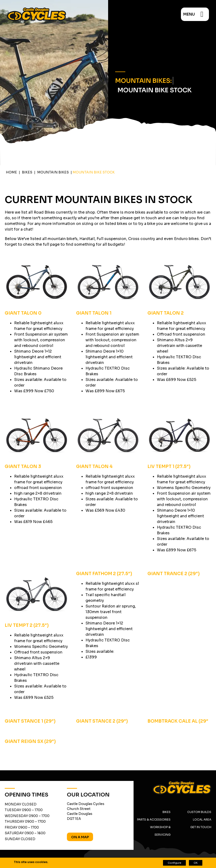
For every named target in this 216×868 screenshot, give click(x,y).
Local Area (202, 820)
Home (11, 172)
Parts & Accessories (154, 820)
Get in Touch (201, 827)
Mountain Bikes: (143, 81)
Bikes (27, 172)
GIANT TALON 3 (23, 466)
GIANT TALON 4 (94, 466)
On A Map (80, 837)
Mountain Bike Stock (155, 90)
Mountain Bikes (53, 172)
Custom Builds (199, 812)
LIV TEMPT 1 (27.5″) (169, 466)
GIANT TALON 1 (94, 313)
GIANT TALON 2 (166, 313)
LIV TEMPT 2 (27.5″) (27, 625)
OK (196, 863)
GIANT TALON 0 (23, 313)
